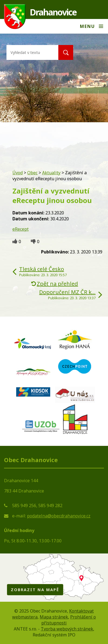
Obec (32, 173)
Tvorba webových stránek (67, 629)
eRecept (21, 229)
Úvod (18, 173)
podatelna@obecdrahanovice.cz (59, 516)
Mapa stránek (54, 617)
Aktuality (51, 173)
